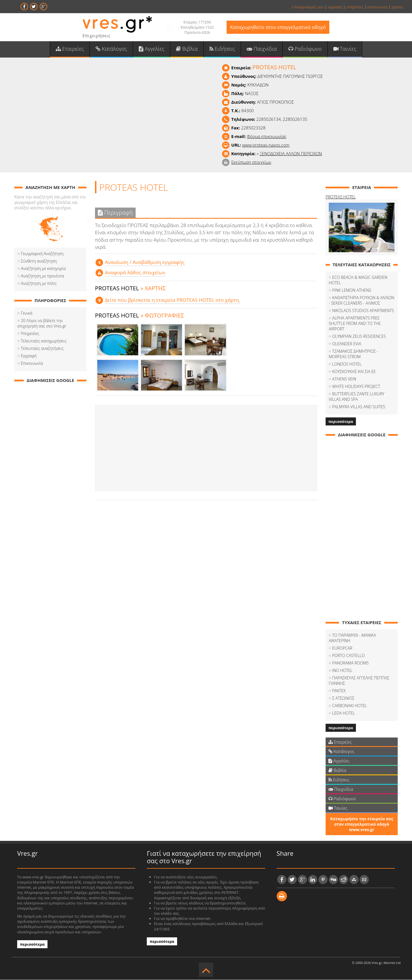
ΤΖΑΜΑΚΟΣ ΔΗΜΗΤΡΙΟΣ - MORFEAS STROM (353, 354)
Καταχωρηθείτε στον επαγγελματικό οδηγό (278, 27)
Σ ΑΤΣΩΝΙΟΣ (343, 698)
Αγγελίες (152, 49)
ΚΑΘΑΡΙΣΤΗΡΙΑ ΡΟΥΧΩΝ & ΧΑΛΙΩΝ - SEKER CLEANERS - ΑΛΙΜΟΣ (362, 301)
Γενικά (27, 314)
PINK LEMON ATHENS (352, 290)
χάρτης (397, 7)
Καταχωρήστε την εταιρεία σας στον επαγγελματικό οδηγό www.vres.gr (362, 824)
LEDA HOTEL (344, 713)
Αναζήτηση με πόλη (39, 284)
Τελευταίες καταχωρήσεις (44, 341)
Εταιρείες (71, 49)
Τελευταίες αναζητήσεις (42, 349)
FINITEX (339, 691)
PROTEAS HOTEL (341, 197)
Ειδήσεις (222, 49)
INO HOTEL (342, 671)
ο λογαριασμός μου (308, 7)
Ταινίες (344, 49)
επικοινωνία (377, 7)
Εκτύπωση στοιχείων (251, 163)
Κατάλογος (112, 49)
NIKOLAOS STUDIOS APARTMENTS (363, 311)
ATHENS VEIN (344, 379)
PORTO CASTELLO (348, 656)
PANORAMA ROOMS (350, 663)
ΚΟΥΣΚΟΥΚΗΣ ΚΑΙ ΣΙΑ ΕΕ (354, 372)
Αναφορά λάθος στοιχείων (135, 273)
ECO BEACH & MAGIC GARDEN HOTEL (358, 280)
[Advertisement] (206, 448)
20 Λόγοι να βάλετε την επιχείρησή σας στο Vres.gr (42, 324)
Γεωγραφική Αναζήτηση (42, 254)
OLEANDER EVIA (347, 344)
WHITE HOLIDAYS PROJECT (356, 387)
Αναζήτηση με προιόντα (42, 276)
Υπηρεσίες (30, 334)
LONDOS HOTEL (347, 364)
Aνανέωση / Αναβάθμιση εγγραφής (144, 262)
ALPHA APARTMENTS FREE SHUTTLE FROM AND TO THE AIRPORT (355, 324)
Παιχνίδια (261, 49)
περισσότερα (341, 422)
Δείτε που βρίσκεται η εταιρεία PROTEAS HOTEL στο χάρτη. (172, 300)
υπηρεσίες (355, 7)
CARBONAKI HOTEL (350, 706)
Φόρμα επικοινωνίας (267, 137)
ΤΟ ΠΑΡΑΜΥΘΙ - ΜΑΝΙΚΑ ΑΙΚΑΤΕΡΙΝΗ (352, 638)
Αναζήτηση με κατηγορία (43, 269)
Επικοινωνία (32, 364)
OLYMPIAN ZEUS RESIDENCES (359, 337)
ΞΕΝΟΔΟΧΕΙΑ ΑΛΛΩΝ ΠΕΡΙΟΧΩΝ (291, 154)
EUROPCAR (342, 648)
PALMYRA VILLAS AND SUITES (359, 407)
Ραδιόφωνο (304, 49)
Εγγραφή (29, 356)
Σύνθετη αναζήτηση (39, 262)
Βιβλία (187, 49)
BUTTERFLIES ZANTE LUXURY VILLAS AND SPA (356, 397)
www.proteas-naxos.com (266, 145)
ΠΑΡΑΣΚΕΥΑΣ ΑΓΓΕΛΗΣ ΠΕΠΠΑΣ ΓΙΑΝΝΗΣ (359, 681)
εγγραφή (335, 7)
